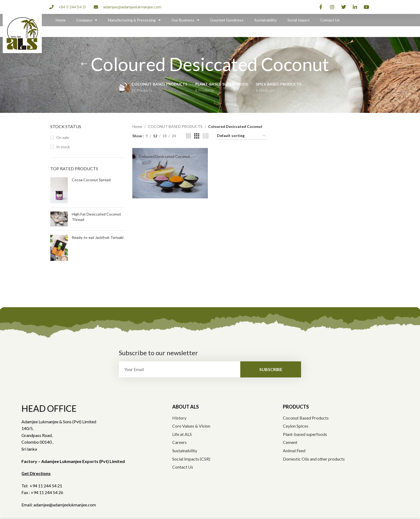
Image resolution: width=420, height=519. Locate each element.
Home (61, 20)
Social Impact (299, 20)
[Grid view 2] (188, 136)
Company (87, 20)
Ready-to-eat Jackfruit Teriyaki (98, 237)
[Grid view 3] (197, 136)
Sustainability (265, 20)
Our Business (185, 20)
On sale (63, 137)
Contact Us (330, 20)
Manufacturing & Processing (134, 20)
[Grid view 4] (206, 136)
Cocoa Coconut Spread (91, 180)
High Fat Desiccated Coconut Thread (96, 217)
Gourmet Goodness (227, 20)
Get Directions (36, 473)
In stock (63, 147)
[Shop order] (241, 136)
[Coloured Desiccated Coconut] (170, 173)
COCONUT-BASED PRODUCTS (175, 126)
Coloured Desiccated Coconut (164, 156)
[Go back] (84, 64)
